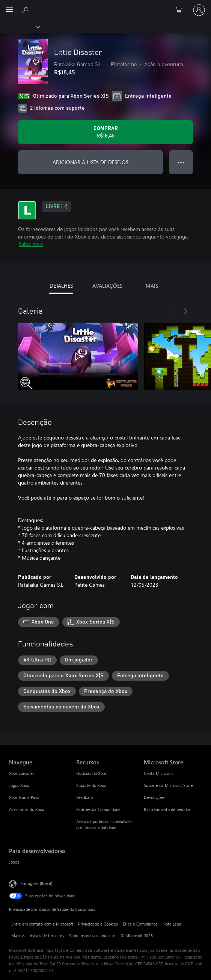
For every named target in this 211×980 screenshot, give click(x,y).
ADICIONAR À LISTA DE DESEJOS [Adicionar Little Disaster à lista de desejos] (90, 162)
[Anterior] (170, 311)
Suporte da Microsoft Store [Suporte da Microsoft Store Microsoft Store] (168, 785)
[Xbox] (20, 27)
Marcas (18, 935)
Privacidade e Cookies (98, 924)
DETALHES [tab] (61, 286)
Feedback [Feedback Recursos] (85, 797)
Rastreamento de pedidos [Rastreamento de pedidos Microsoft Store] (167, 809)
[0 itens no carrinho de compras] (181, 10)
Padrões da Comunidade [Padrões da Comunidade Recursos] (98, 809)
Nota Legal (173, 924)
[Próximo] (185, 311)
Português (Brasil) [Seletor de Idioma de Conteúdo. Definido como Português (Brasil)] (36, 883)
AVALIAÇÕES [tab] (107, 286)
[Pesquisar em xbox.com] (26, 10)
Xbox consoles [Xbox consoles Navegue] (22, 773)
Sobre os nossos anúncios (92, 935)
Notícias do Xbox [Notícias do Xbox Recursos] (91, 773)
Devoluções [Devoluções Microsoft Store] (154, 797)
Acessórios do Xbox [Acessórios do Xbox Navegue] (26, 809)
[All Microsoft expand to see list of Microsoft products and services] (9, 10)
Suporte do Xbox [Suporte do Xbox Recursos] (91, 785)
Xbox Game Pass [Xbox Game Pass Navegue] (24, 797)
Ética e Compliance (140, 924)
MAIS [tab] (152, 286)
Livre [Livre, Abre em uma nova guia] (57, 207)
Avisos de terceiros (47, 935)
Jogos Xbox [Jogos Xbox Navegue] (19, 785)
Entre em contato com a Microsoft (42, 924)
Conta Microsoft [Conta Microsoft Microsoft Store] (158, 773)
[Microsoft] (105, 6)
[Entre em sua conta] (199, 10)
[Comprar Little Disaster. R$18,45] (105, 132)
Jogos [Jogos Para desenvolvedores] (14, 862)
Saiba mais (31, 244)
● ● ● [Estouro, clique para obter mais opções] (181, 162)
